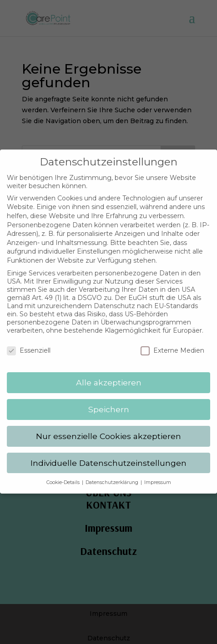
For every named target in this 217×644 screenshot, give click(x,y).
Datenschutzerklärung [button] (113, 477)
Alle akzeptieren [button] (109, 377)
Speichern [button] (109, 404)
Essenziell (29, 345)
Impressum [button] (158, 477)
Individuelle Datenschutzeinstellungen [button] (108, 457)
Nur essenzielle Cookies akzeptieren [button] (108, 431)
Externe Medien (172, 345)
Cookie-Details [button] (64, 477)
